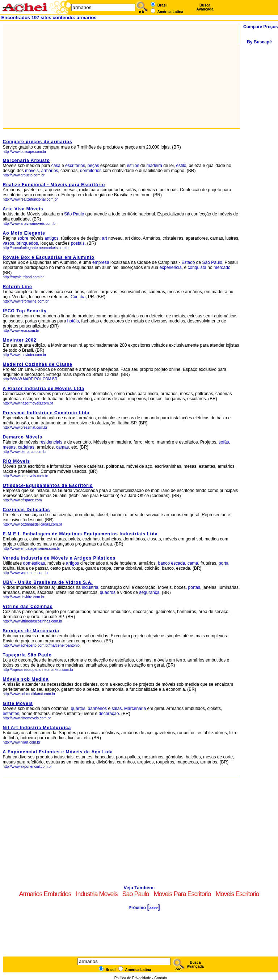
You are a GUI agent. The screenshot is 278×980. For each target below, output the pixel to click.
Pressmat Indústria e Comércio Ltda (46, 413)
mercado (222, 268)
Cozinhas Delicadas (27, 510)
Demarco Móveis (23, 437)
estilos (133, 166)
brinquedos (27, 243)
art (105, 238)
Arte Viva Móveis (23, 209)
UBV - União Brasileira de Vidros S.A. (48, 582)
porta (224, 563)
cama (193, 563)
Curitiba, (79, 297)
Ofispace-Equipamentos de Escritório (48, 485)
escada (178, 563)
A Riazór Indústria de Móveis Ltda (44, 389)
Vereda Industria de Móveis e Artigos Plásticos (59, 558)
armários (50, 171)
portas (194, 587)
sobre (23, 238)
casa (56, 166)
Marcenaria (135, 709)
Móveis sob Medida (26, 679)
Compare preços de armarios (38, 142)
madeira (154, 166)
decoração (109, 714)
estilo (181, 166)
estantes (11, 714)
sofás (224, 442)
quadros (108, 592)
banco (164, 563)
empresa (101, 262)
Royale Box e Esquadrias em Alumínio (49, 257)
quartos (78, 709)
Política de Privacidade (133, 978)
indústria (90, 587)
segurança (149, 592)
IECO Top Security (25, 311)
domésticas (34, 563)
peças (93, 166)
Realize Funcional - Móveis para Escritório (54, 185)
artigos (72, 563)
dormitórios (91, 171)
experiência (170, 268)
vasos (9, 243)
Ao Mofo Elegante (24, 233)
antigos (52, 238)
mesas (9, 447)
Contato (161, 978)
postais (78, 243)
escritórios (75, 166)
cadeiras (26, 447)
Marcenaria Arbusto (26, 161)
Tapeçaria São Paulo (28, 655)
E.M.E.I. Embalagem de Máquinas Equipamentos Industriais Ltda (80, 534)
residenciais (51, 442)
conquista (197, 268)
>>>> (153, 908)
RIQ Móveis (16, 461)
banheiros (97, 709)
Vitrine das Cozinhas (28, 607)
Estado (188, 262)
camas (62, 447)
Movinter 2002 (20, 340)
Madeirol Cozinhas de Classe (38, 364)
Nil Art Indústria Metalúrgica (37, 728)
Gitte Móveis (18, 703)
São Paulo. (213, 262)
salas (117, 709)
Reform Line (18, 287)
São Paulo (75, 214)
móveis (32, 171)
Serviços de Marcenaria (31, 631)
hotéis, (74, 321)
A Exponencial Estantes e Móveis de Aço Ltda (58, 752)
